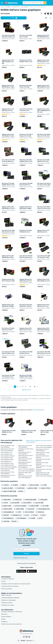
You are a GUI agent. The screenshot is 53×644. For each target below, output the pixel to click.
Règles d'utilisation (6, 595)
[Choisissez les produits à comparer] (46, 18)
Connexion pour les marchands (10, 586)
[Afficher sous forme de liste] (48, 14)
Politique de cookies (7, 603)
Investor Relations (6, 617)
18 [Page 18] (35, 387)
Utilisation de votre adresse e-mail (20, 558)
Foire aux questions (7, 589)
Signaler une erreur (26, 390)
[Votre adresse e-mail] (26, 549)
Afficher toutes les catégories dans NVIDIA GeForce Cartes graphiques (39, 441)
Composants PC (16, 7)
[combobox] (33, 3)
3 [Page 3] (20, 387)
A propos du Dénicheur (8, 579)
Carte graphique (36, 410)
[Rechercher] (45, 3)
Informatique (8, 7)
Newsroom (4, 614)
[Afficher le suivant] (38, 387)
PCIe (43, 410)
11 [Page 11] (30, 387)
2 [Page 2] (18, 387)
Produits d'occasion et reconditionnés (12, 624)
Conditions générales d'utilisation (10, 598)
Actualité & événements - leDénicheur (12, 612)
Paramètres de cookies (8, 605)
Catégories (4, 622)
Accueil (2, 7)
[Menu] (2, 3)
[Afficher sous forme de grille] (45, 14)
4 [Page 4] (23, 387)
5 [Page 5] (25, 387)
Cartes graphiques (25, 7)
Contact (3, 581)
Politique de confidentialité (8, 600)
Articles (3, 619)
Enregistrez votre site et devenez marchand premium (16, 584)
